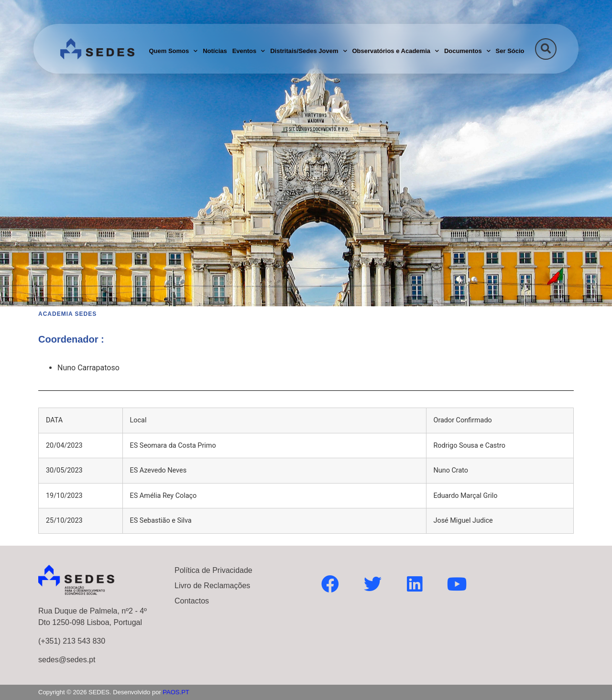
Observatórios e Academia (395, 51)
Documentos (467, 51)
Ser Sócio (510, 51)
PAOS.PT (176, 692)
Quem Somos (173, 51)
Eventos (249, 51)
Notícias (215, 51)
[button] (546, 49)
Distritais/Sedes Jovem (308, 51)
